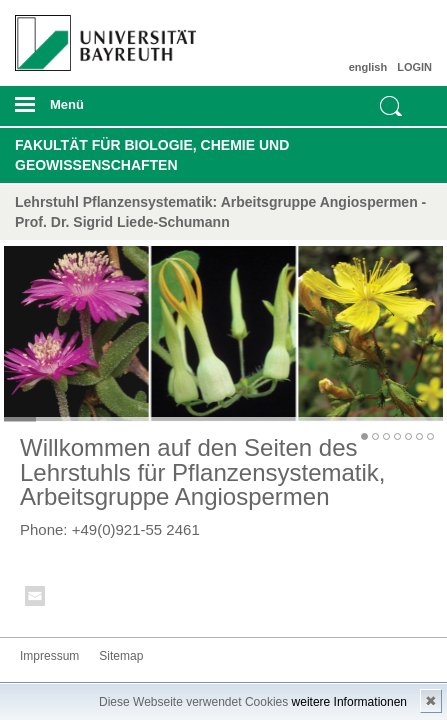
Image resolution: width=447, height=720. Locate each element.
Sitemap (121, 656)
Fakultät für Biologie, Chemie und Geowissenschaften (152, 155)
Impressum (49, 656)
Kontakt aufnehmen (36, 599)
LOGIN (414, 67)
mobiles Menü (98, 111)
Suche (391, 106)
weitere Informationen (349, 702)
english (368, 67)
